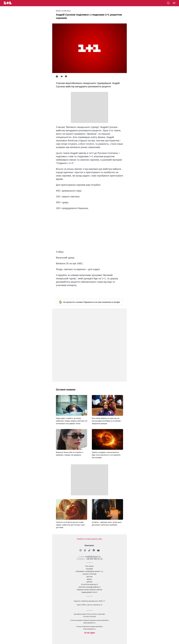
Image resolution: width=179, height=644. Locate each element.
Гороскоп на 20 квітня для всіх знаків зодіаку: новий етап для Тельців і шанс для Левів (70, 525)
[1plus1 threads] (85, 551)
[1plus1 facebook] (94, 551)
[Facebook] (57, 77)
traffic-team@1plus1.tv (89, 629)
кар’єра (89, 577)
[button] (174, 3)
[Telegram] (61, 77)
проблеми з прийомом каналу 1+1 (90, 572)
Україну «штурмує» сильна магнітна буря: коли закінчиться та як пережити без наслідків (106, 455)
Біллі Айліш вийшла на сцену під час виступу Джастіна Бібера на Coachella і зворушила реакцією (106, 421)
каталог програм (89, 574)
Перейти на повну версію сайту (89, 539)
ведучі (89, 579)
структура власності (89, 585)
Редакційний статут (89, 592)
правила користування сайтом (89, 590)
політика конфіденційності (89, 587)
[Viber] (66, 77)
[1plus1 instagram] (81, 551)
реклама (89, 569)
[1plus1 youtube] (98, 551)
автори (89, 582)
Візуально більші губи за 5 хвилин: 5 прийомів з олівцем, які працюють (70, 454)
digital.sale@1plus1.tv (89, 623)
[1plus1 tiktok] (89, 551)
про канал (89, 566)
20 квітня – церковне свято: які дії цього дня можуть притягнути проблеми (107, 524)
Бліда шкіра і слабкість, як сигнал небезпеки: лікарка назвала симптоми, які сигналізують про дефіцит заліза (72, 421)
